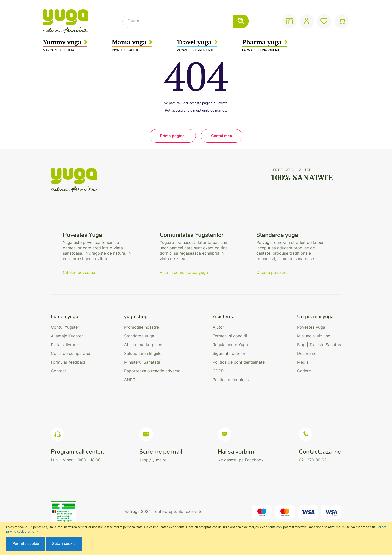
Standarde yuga (139, 336)
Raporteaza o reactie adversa (152, 371)
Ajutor (218, 327)
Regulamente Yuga (230, 345)
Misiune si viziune (314, 336)
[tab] (71, 317)
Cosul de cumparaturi (71, 353)
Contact (59, 371)
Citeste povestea (79, 272)
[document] (197, 538)
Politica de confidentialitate (239, 362)
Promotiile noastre (142, 327)
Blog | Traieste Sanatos (319, 345)
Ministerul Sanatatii (142, 362)
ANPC (130, 380)
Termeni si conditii (230, 336)
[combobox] (186, 21)
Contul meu (222, 136)
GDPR (218, 371)
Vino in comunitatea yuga (184, 272)
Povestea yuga (311, 327)
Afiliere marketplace (143, 345)
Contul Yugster (65, 327)
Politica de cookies (231, 380)
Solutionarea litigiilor (144, 353)
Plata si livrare (64, 345)
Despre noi (307, 353)
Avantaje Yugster (67, 336)
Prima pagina (173, 136)
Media (303, 362)
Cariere (304, 371)
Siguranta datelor (229, 353)
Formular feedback (69, 362)
